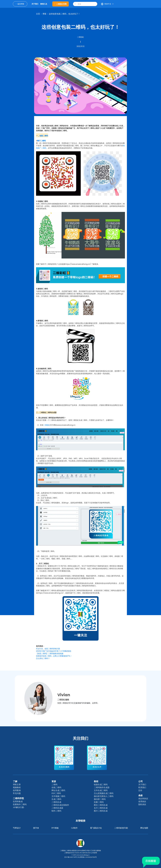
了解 (15, 781)
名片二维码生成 (101, 808)
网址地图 (144, 828)
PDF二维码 (56, 793)
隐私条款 (142, 804)
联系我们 (142, 787)
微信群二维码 (100, 799)
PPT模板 (55, 828)
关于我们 (142, 785)
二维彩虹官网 (61, 4)
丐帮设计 (17, 828)
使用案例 (17, 790)
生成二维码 (56, 799)
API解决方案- (19, 807)
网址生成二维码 (58, 790)
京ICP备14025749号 (71, 857)
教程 (96, 781)
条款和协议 (143, 799)
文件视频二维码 (58, 796)
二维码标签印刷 (121, 828)
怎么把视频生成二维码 (104, 793)
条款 (141, 795)
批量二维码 (99, 802)
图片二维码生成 (101, 811)
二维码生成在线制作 (60, 805)
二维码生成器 (57, 808)
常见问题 (17, 793)
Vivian (64, 695)
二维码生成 (56, 802)
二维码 (54, 785)
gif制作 (74, 828)
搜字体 (36, 828)
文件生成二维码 (101, 790)
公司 (141, 781)
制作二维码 (56, 811)
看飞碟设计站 (96, 828)
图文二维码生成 (101, 805)
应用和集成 (18, 801)
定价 (140, 790)
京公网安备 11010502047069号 (87, 857)
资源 (54, 781)
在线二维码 (56, 787)
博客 (44, 14)
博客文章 (17, 785)
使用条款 (142, 801)
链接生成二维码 (101, 785)
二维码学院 (18, 798)
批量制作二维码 (20, 804)
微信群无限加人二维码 (104, 796)
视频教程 (17, 787)
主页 (38, 14)
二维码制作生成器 (102, 787)
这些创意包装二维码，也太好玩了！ (64, 14)
